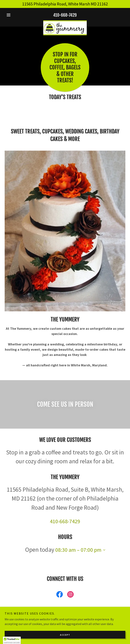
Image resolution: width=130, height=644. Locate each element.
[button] (14, 15)
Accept (65, 635)
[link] (65, 22)
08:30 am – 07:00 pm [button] (78, 550)
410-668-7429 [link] (65, 15)
